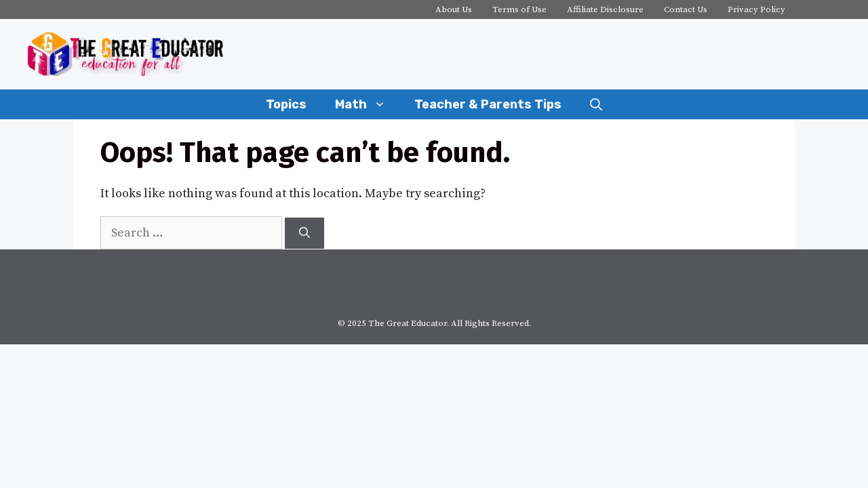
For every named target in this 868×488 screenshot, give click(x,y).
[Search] (304, 233)
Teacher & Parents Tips (488, 104)
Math (368, 104)
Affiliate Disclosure (605, 9)
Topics (286, 104)
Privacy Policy (756, 9)
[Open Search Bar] (596, 104)
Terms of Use (519, 9)
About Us (454, 9)
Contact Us (686, 9)
